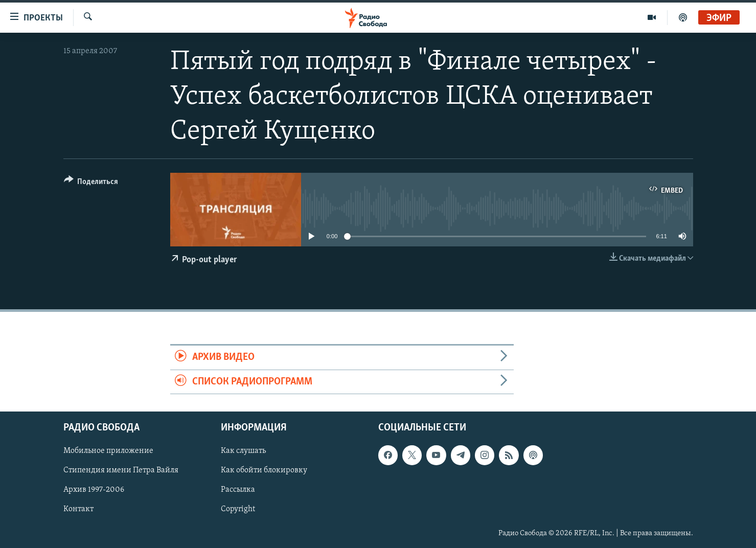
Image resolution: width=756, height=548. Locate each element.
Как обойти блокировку (264, 470)
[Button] (91, 183)
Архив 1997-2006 (94, 490)
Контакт (78, 509)
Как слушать (243, 451)
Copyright (238, 509)
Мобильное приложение (108, 451)
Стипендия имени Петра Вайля (121, 470)
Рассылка (238, 490)
